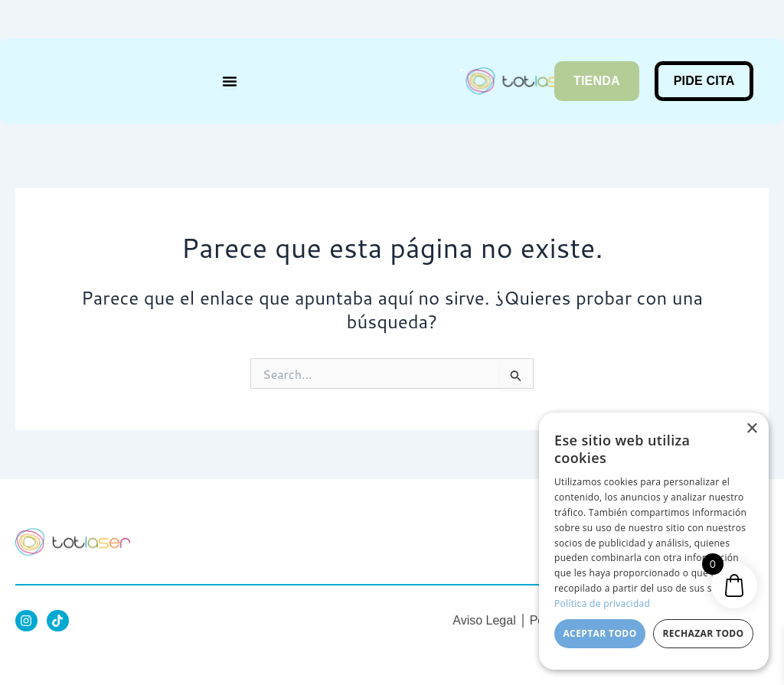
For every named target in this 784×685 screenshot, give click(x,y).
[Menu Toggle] (230, 81)
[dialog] (654, 541)
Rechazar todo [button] (703, 633)
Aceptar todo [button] (599, 633)
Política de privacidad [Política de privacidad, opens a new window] (602, 603)
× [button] (751, 429)
